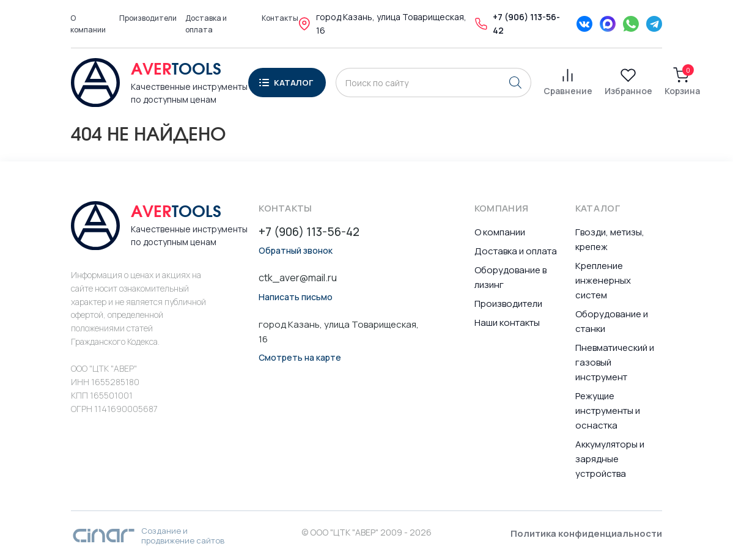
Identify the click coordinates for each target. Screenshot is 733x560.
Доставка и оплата (206, 24)
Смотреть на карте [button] (300, 358)
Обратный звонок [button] (296, 251)
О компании (88, 24)
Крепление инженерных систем (603, 280)
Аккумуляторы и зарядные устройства (610, 459)
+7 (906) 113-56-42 (309, 232)
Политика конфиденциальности (586, 533)
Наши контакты (507, 322)
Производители (148, 18)
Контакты (280, 18)
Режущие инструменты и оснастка (608, 411)
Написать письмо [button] (296, 297)
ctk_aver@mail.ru (298, 278)
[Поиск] (515, 83)
